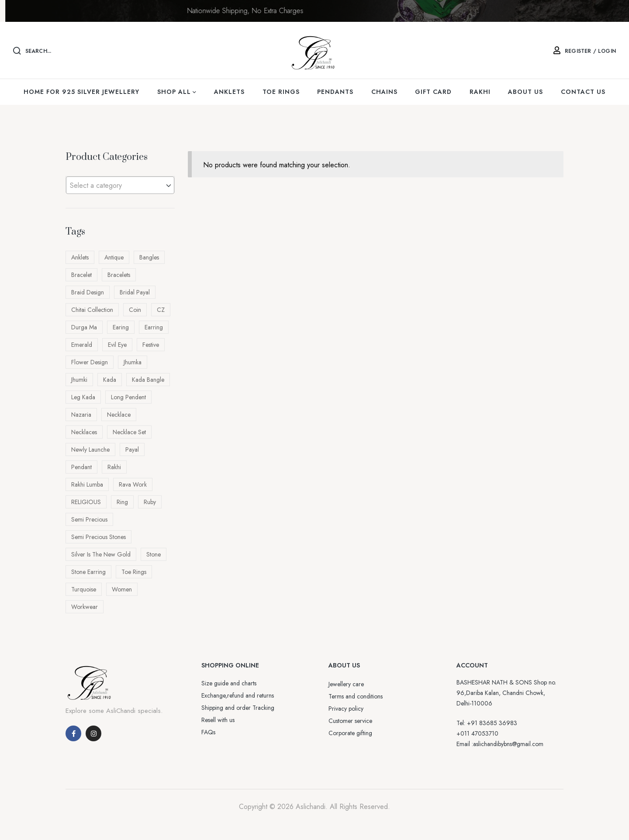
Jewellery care (346, 684)
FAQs (208, 732)
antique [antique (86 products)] (114, 257)
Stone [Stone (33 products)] (154, 554)
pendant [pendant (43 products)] (81, 467)
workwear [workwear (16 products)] (85, 607)
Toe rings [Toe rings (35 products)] (134, 572)
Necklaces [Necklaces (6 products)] (84, 432)
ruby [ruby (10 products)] (150, 502)
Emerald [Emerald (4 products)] (82, 345)
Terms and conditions (356, 696)
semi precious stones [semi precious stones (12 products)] (98, 537)
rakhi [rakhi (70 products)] (114, 467)
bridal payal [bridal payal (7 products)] (135, 292)
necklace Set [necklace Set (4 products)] (129, 432)
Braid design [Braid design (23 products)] (88, 292)
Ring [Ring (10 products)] (122, 502)
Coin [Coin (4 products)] (135, 310)
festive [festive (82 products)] (151, 345)
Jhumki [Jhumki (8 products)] (79, 380)
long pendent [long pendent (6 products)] (128, 397)
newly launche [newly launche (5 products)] (90, 449)
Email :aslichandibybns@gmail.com (500, 744)
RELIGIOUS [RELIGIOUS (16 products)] (86, 502)
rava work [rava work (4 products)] (133, 484)
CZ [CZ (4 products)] (161, 310)
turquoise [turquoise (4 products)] (84, 589)
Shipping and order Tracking (238, 708)
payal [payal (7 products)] (132, 449)
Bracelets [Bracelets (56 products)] (119, 275)
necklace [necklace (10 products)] (119, 415)
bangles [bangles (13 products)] (149, 257)
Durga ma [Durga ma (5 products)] (84, 327)
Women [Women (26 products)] (122, 589)
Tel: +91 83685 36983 (487, 723)
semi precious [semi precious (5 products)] (89, 519)
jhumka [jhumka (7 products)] (133, 362)
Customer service (350, 721)
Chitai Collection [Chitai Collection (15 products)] (92, 310)
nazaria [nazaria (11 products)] (81, 415)
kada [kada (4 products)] (110, 380)
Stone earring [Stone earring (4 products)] (88, 572)
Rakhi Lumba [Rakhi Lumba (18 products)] (87, 484)
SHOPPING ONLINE (230, 665)
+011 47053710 (477, 733)
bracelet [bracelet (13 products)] (81, 275)
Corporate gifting (350, 733)
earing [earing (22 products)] (121, 327)
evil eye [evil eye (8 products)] (117, 345)
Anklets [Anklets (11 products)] (80, 257)
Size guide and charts (229, 683)
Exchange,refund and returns (238, 695)
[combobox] (120, 185)
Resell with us (218, 720)
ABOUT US (344, 665)
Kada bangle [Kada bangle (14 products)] (148, 380)
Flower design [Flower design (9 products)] (90, 362)
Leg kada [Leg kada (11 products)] (83, 397)
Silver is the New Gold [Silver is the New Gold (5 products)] (101, 554)
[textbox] (120, 186)
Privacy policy (346, 709)
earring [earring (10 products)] (154, 327)
